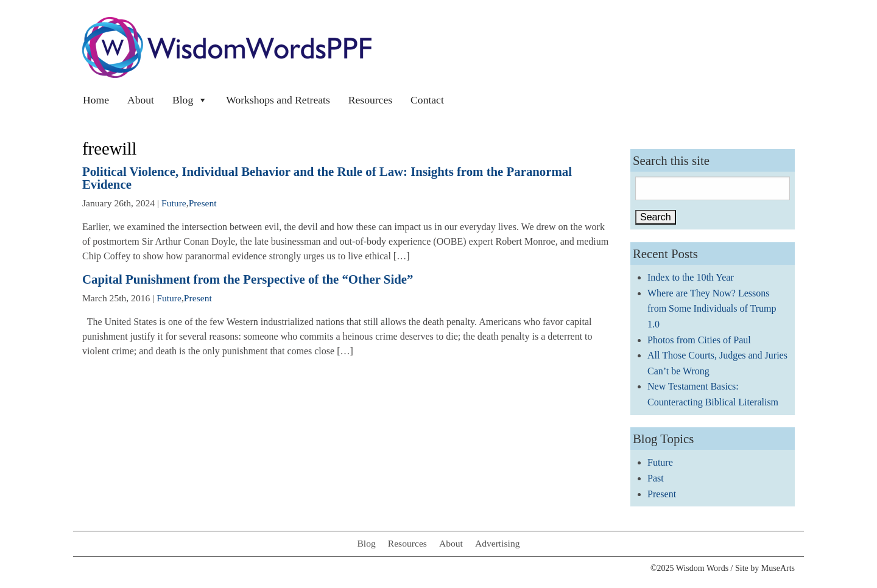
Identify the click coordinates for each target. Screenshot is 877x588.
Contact (427, 100)
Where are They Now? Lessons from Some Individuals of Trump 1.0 (712, 309)
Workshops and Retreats (278, 100)
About (141, 100)
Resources (370, 100)
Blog (190, 100)
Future (174, 203)
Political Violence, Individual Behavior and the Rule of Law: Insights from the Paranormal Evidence (327, 178)
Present (203, 203)
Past (656, 478)
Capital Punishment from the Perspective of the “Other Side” (248, 279)
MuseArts (778, 568)
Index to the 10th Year (691, 277)
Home (96, 100)
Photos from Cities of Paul (699, 340)
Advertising (498, 543)
